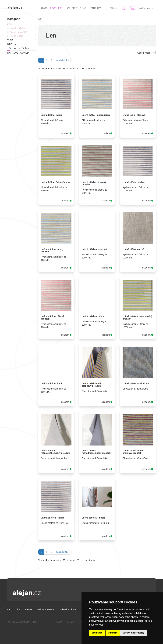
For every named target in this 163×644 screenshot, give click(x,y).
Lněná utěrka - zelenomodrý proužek (137, 318)
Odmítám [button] (113, 633)
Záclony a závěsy (18, 49)
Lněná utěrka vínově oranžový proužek (133, 452)
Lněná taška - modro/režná (96, 115)
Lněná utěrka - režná (133, 249)
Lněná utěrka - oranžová (94, 249)
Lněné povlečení (18, 28)
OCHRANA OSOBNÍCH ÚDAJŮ (23, 622)
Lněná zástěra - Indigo (53, 518)
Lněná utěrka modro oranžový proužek (92, 385)
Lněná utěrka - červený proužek (94, 183)
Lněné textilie (16, 36)
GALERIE (72, 8)
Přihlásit (114, 8)
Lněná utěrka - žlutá (51, 383)
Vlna (10, 40)
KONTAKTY (95, 8)
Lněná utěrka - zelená (93, 316)
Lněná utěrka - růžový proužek (52, 318)
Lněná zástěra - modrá (94, 518)
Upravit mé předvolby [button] (133, 633)
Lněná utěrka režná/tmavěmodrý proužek (96, 452)
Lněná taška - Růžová (134, 115)
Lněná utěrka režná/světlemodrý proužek (55, 452)
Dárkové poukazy (18, 53)
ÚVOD (44, 8)
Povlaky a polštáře (19, 32)
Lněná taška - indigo (52, 115)
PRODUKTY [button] (57, 8)
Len (9, 24)
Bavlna (12, 44)
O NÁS (83, 8)
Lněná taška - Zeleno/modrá (56, 182)
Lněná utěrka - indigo (134, 182)
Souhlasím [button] (97, 633)
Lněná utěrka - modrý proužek (52, 250)
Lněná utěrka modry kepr (136, 383)
